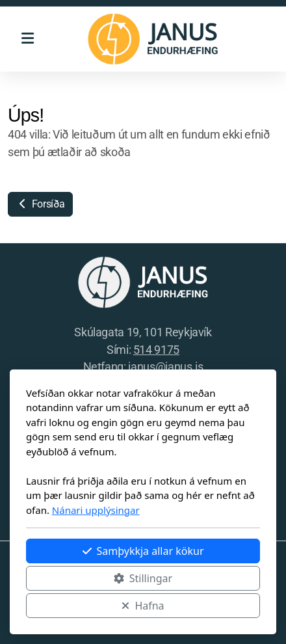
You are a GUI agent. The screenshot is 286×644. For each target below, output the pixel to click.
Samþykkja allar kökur (143, 551)
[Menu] (27, 39)
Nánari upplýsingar (96, 510)
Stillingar (143, 578)
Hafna (143, 606)
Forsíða (40, 204)
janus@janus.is (165, 367)
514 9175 (156, 350)
